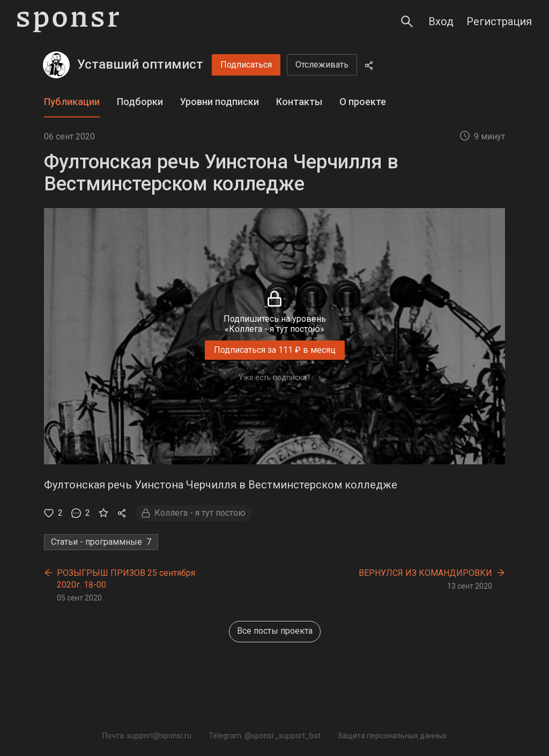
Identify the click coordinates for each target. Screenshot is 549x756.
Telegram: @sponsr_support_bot (265, 736)
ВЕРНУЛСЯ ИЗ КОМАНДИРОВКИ (425, 573)
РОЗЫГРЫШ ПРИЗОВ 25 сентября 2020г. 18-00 (126, 579)
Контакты (299, 102)
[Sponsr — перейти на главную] (68, 22)
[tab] (72, 102)
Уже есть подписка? (274, 377)
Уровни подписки (220, 102)
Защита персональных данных (392, 736)
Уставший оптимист (140, 64)
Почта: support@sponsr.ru (147, 736)
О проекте (363, 102)
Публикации (72, 102)
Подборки (140, 102)
